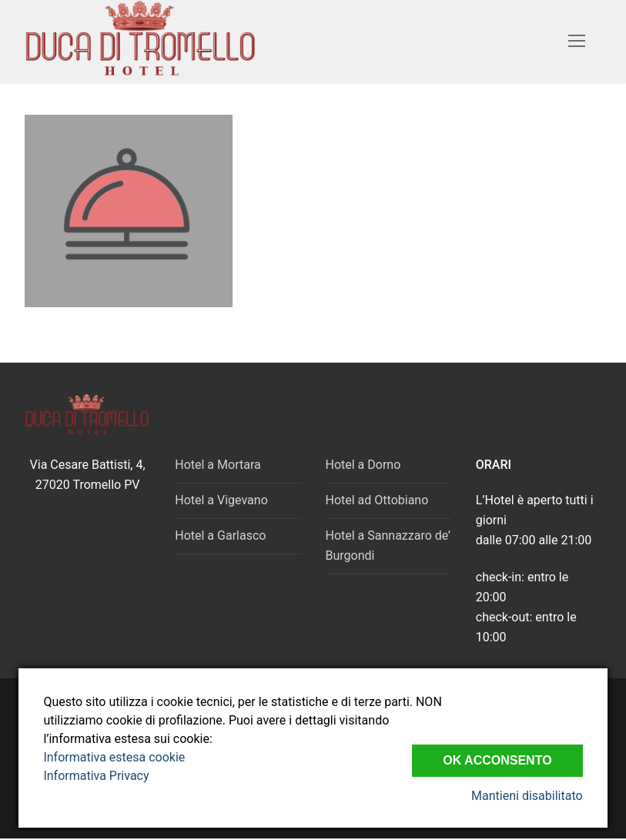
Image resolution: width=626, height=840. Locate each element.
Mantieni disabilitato (527, 796)
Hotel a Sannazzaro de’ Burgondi (388, 545)
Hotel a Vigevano (221, 500)
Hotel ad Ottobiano (377, 500)
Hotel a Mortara (218, 465)
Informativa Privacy (96, 776)
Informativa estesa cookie (114, 757)
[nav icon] (577, 42)
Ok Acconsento (497, 760)
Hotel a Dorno (363, 465)
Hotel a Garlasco (220, 535)
